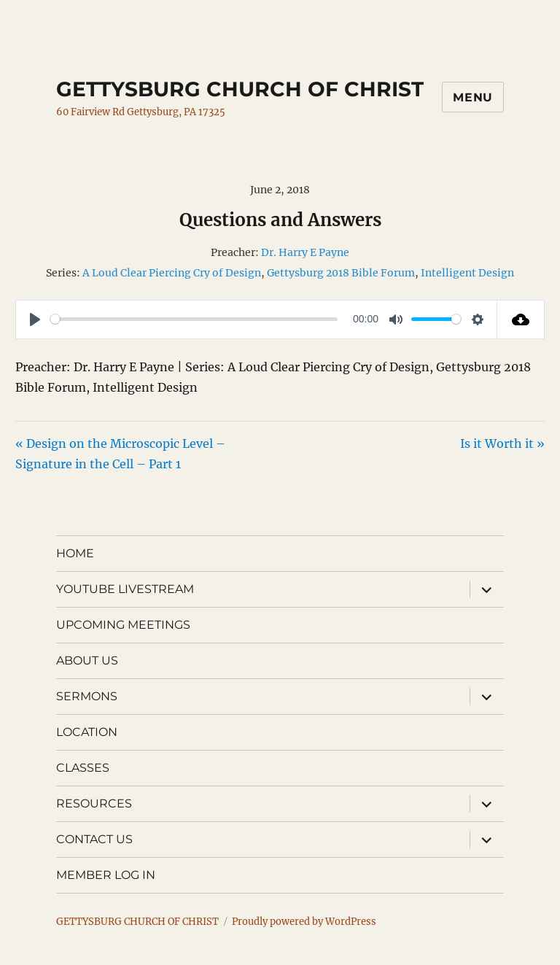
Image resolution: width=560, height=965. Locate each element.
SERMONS (87, 696)
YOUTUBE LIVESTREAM (125, 589)
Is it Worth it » (502, 443)
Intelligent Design (467, 273)
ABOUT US (87, 660)
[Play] (35, 319)
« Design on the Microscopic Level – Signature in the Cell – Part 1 (120, 454)
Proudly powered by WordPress (304, 922)
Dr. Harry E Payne (305, 252)
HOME (75, 553)
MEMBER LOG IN (106, 875)
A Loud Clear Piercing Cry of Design (172, 273)
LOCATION (87, 732)
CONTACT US (94, 839)
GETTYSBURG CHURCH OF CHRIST (240, 89)
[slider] (194, 319)
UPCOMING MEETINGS (123, 625)
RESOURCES (94, 803)
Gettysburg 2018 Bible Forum (341, 273)
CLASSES (83, 768)
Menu (473, 97)
